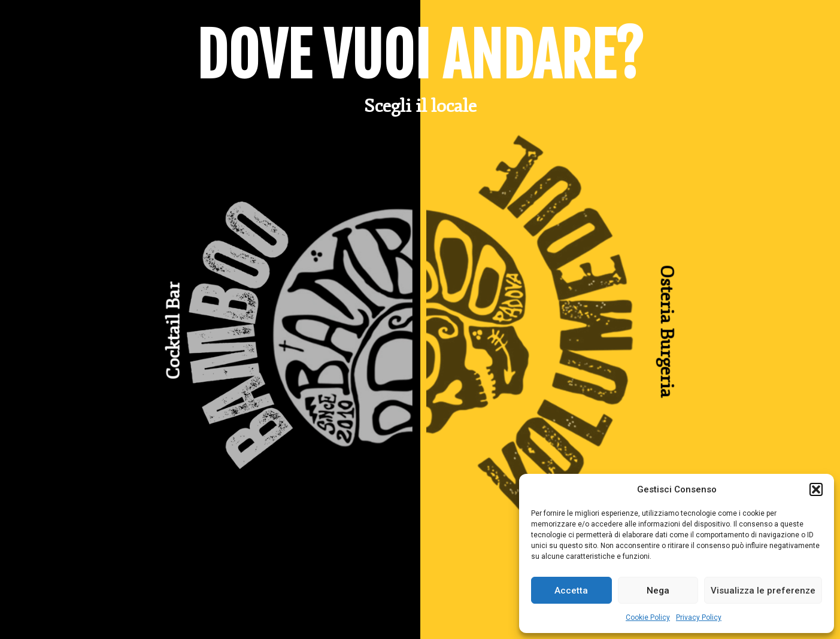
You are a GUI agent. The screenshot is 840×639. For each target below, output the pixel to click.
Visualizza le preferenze (763, 591)
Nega (658, 591)
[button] (816, 489)
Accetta (571, 591)
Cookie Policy (648, 617)
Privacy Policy (699, 617)
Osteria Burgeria (666, 331)
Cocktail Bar (174, 331)
